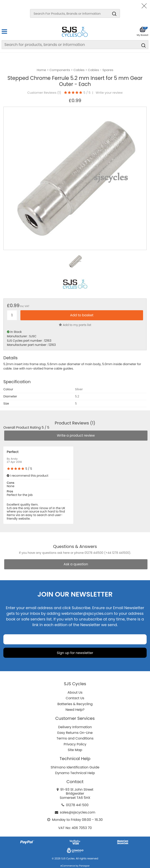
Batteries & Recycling (75, 704)
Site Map (75, 750)
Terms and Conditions (75, 738)
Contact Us (75, 698)
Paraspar (84, 866)
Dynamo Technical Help (75, 773)
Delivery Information (75, 727)
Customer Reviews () (44, 93)
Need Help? (75, 710)
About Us (75, 692)
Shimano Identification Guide (75, 767)
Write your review (109, 93)
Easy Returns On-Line (75, 733)
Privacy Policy (75, 744)
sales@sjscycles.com (78, 812)
